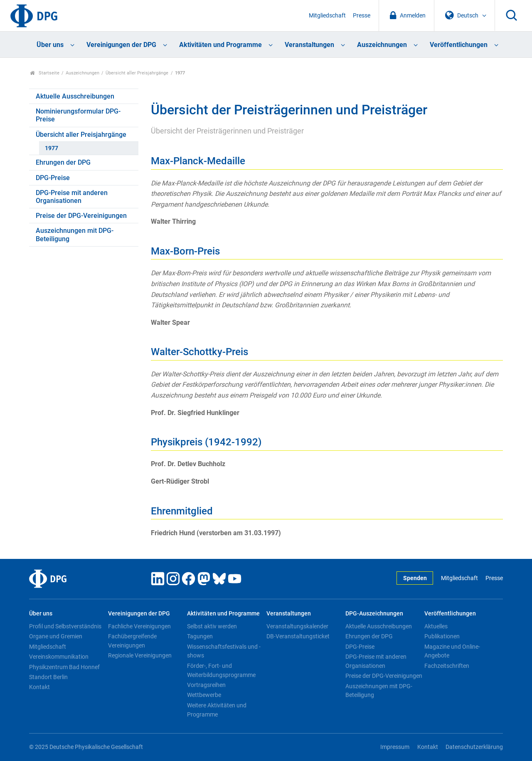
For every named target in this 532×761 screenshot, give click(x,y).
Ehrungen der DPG (63, 162)
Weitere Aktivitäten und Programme (217, 710)
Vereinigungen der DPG (121, 45)
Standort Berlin (48, 677)
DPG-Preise (53, 178)
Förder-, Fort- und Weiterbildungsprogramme (221, 670)
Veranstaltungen (309, 45)
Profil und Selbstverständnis (65, 626)
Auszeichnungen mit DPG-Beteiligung (75, 235)
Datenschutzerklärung (474, 747)
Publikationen (442, 636)
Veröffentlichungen (459, 45)
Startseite (45, 73)
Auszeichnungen (382, 45)
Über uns (50, 45)
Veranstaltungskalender (297, 626)
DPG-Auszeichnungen (374, 614)
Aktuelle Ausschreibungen (75, 96)
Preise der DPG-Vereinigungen (81, 216)
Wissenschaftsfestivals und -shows (224, 651)
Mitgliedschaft (327, 16)
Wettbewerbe (204, 695)
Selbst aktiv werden (212, 626)
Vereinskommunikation (59, 657)
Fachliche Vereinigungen (139, 626)
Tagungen (200, 636)
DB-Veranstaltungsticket (298, 636)
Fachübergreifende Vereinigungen (132, 641)
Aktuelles (436, 626)
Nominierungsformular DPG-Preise (78, 115)
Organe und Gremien (56, 636)
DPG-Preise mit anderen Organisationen (72, 197)
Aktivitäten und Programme (220, 45)
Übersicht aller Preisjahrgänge (137, 73)
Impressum (395, 747)
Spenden (415, 578)
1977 (52, 148)
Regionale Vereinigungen (140, 655)
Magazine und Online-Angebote (452, 651)
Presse (362, 16)
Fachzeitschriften (447, 666)
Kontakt (39, 687)
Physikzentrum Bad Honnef (64, 667)
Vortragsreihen (206, 685)
